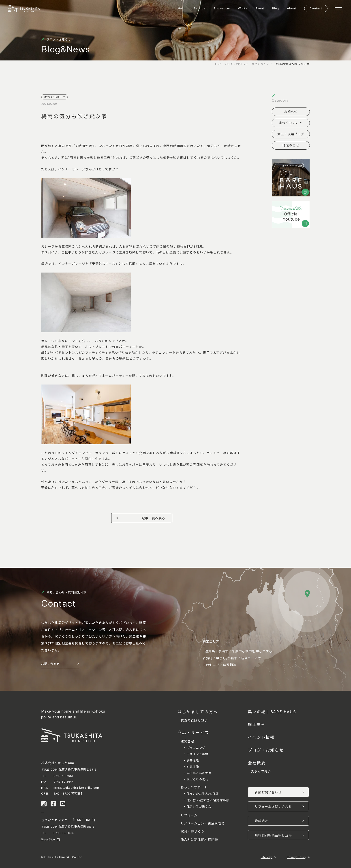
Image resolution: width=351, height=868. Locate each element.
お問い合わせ (50, 664)
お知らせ (291, 112)
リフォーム (189, 815)
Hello (182, 8)
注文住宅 (187, 741)
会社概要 (257, 763)
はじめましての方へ (198, 711)
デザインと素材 (197, 754)
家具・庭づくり (193, 831)
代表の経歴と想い (194, 720)
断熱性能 (193, 760)
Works (243, 8)
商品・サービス (193, 732)
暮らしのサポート (194, 787)
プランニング (196, 748)
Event (260, 8)
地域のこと (291, 145)
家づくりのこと (291, 123)
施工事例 (257, 724)
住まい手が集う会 (199, 806)
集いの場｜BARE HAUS (272, 711)
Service (199, 8)
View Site (48, 839)
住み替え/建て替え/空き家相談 (208, 800)
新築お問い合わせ (268, 792)
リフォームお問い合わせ (273, 806)
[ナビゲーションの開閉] (338, 8)
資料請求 (261, 821)
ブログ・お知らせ (266, 750)
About (292, 8)
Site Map (266, 857)
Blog (276, 8)
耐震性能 (193, 767)
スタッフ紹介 (261, 771)
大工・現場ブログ (291, 134)
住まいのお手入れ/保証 (203, 794)
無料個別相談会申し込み (273, 835)
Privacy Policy (296, 857)
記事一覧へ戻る (154, 518)
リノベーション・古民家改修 (203, 823)
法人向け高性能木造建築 (199, 839)
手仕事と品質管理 (199, 773)
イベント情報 (261, 737)
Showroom (222, 8)
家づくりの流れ (197, 779)
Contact (316, 8)
